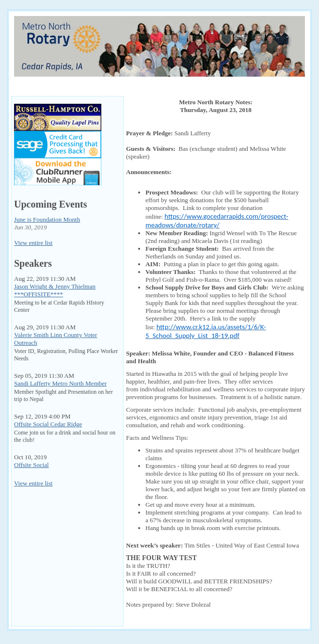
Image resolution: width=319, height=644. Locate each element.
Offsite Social (32, 465)
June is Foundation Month (47, 219)
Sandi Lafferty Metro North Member (60, 383)
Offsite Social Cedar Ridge (48, 424)
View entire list (33, 243)
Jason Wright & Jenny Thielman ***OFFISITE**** (55, 290)
